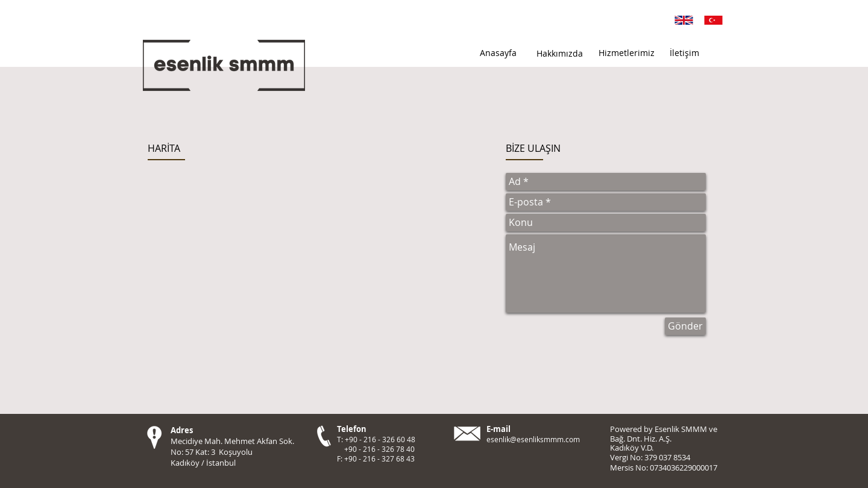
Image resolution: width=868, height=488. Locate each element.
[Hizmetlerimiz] (626, 53)
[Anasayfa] (498, 53)
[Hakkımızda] (559, 54)
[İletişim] (684, 53)
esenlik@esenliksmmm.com (533, 439)
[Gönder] (685, 326)
